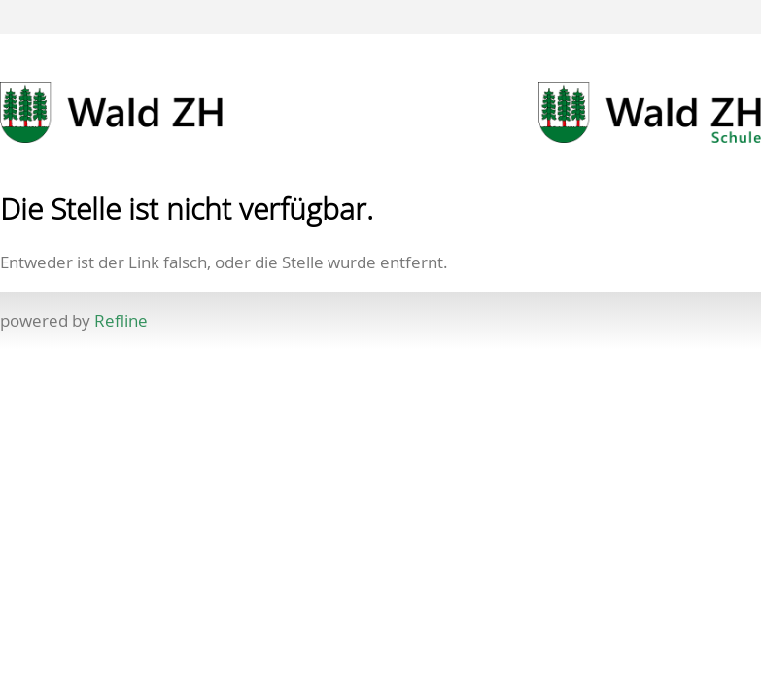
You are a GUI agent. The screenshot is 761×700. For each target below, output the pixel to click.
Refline (121, 320)
